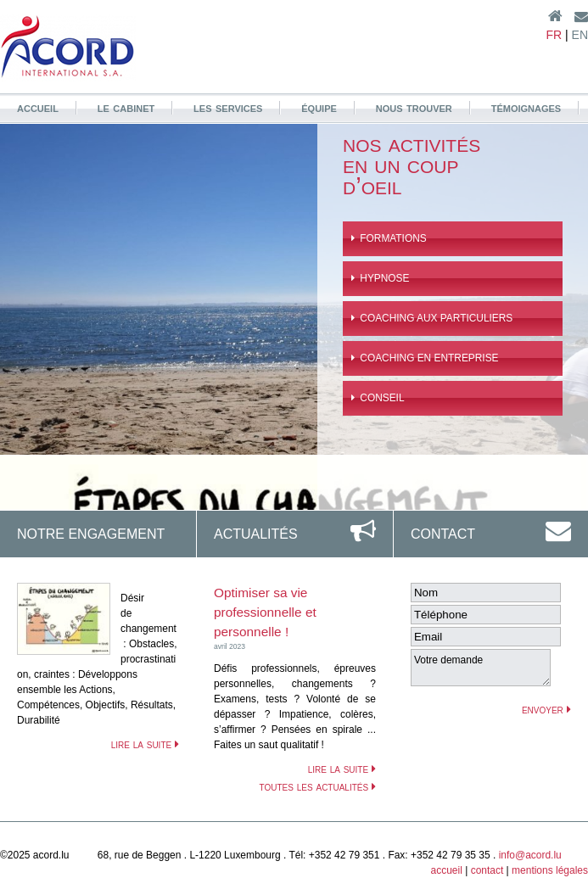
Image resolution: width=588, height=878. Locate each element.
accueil (38, 107)
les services (228, 107)
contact (487, 870)
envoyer (546, 710)
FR (554, 35)
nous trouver (414, 107)
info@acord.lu (530, 855)
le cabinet (126, 107)
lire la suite (145, 744)
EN (580, 35)
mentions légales (550, 870)
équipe (319, 107)
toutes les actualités (318, 787)
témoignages (526, 107)
